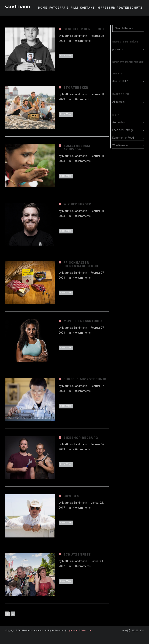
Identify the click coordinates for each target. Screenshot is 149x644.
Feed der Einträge (123, 130)
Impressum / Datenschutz (80, 630)
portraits (118, 49)
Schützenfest (77, 554)
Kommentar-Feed (123, 138)
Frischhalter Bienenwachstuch (81, 264)
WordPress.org (121, 145)
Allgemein (118, 102)
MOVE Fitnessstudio (83, 321)
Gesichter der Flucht (84, 29)
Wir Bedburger (77, 204)
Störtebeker (76, 88)
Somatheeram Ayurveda (77, 148)
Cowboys (72, 496)
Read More (66, 56)
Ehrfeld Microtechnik (85, 379)
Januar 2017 (120, 81)
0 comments (83, 41)
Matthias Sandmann (75, 36)
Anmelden (119, 122)
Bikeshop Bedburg (81, 438)
